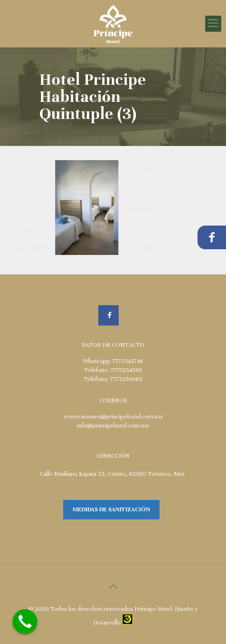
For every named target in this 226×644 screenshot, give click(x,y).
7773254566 (126, 370)
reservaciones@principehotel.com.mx (113, 417)
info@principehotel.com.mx (113, 426)
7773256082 (126, 379)
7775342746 (128, 361)
